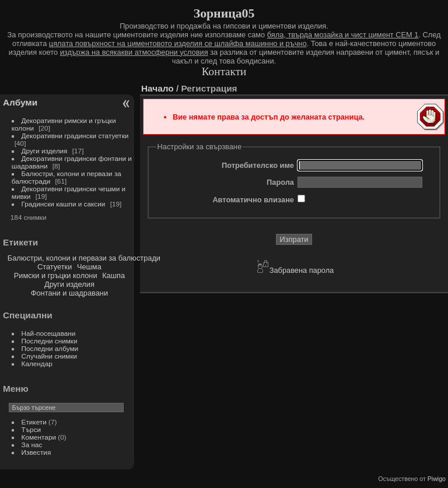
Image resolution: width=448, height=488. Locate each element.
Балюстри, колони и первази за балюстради (84, 258)
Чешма (89, 267)
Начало (157, 88)
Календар (37, 364)
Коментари (39, 437)
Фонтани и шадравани (69, 293)
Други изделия (45, 151)
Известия (36, 452)
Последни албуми (50, 348)
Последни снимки (50, 341)
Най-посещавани (49, 333)
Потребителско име (258, 165)
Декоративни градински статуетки (75, 136)
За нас (32, 445)
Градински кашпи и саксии (64, 204)
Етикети (34, 422)
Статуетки (55, 267)
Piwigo (437, 479)
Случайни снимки (50, 356)
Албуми (20, 102)
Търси (32, 429)
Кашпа (113, 275)
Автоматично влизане (253, 200)
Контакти (224, 71)
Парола (280, 182)
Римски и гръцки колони (56, 275)
